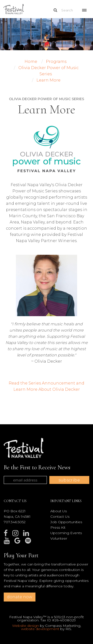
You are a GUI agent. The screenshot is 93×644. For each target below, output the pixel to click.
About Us (59, 511)
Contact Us (60, 516)
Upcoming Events (66, 533)
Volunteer (59, 538)
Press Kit (58, 527)
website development (40, 629)
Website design (26, 626)
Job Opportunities (66, 522)
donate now (20, 597)
